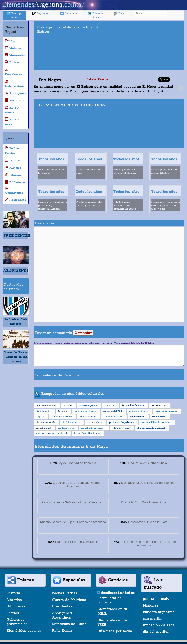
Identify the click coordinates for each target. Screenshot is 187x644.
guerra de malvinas (160, 599)
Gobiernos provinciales (17, 622)
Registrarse (40, 14)
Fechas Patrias (65, 593)
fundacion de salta (159, 625)
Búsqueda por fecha (115, 631)
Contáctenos (69, 14)
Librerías (14, 600)
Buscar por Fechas (15, 15)
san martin (152, 619)
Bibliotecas (16, 606)
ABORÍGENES (16, 271)
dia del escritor (156, 632)
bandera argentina (159, 612)
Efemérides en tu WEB (112, 622)
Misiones (151, 605)
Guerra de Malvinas (69, 600)
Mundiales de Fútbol (70, 624)
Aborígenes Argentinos (62, 615)
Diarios (120, 14)
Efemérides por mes (24, 631)
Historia (13, 593)
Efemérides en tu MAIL (112, 611)
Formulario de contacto (110, 600)
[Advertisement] (149, 46)
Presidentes (62, 606)
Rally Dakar (62, 631)
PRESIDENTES (17, 236)
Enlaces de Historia (95, 15)
